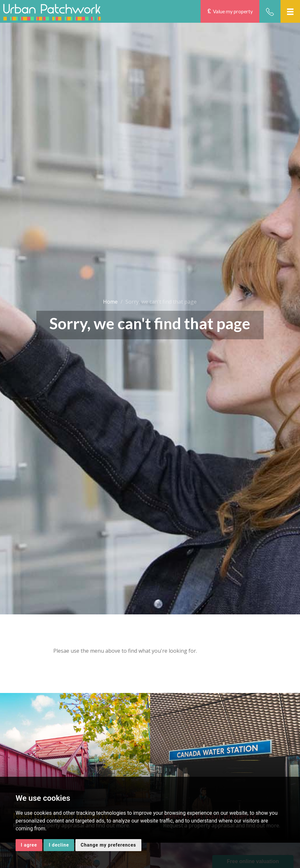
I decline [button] (59, 845)
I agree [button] (29, 845)
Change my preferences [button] (108, 845)
